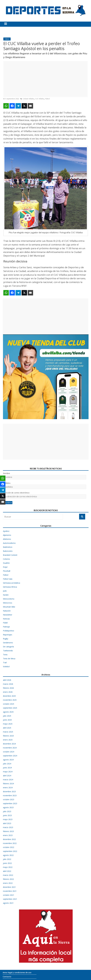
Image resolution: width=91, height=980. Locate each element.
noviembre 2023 (10, 795)
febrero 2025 (8, 736)
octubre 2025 (9, 704)
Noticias (6, 619)
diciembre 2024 (9, 744)
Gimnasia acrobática (12, 583)
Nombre (6, 473)
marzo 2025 (8, 732)
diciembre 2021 (9, 887)
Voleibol (6, 667)
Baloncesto (8, 551)
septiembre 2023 (10, 803)
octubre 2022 (9, 847)
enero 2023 (8, 835)
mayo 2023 (8, 819)
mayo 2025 (8, 724)
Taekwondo (8, 651)
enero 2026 (8, 692)
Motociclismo (9, 599)
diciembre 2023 (9, 791)
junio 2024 (7, 768)
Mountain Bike (9, 607)
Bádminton (8, 547)
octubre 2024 (9, 752)
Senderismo (8, 643)
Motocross (8, 603)
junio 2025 (7, 720)
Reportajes (8, 635)
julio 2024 (7, 764)
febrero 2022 (8, 879)
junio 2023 (7, 815)
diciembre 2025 (9, 696)
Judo (5, 591)
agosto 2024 (8, 760)
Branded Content (10, 555)
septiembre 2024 (10, 756)
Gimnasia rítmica (10, 587)
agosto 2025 (8, 712)
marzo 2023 (8, 827)
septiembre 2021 (10, 899)
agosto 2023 (8, 807)
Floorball (7, 571)
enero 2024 (8, 788)
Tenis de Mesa (9, 659)
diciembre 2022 (9, 839)
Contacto (7, 977)
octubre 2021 (9, 895)
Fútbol (7, 39)
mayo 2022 (8, 867)
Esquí (5, 567)
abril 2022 (7, 871)
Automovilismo (9, 543)
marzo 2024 (8, 780)
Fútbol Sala (8, 579)
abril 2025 (7, 728)
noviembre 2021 (10, 891)
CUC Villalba (40, 99)
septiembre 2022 (10, 851)
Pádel (5, 623)
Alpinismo (7, 535)
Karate (6, 595)
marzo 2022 (8, 875)
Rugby (6, 639)
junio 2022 (7, 863)
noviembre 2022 (10, 843)
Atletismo (7, 539)
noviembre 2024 (10, 748)
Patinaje (6, 627)
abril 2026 (7, 680)
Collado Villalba (28, 99)
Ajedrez (6, 531)
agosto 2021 (8, 903)
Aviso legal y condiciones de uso (17, 972)
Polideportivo (9, 631)
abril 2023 (7, 823)
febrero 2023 (8, 831)
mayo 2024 (8, 772)
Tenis (5, 655)
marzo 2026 (8, 684)
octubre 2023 (9, 799)
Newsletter (8, 615)
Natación (7, 611)
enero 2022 (8, 883)
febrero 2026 (8, 688)
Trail (5, 663)
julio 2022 (7, 859)
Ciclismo (6, 559)
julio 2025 (7, 716)
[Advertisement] (45, 79)
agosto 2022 (8, 855)
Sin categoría (8, 647)
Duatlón (6, 563)
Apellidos (7, 483)
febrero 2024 (8, 784)
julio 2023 (7, 811)
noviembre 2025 (10, 700)
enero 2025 (8, 740)
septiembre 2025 (10, 708)
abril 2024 (7, 776)
